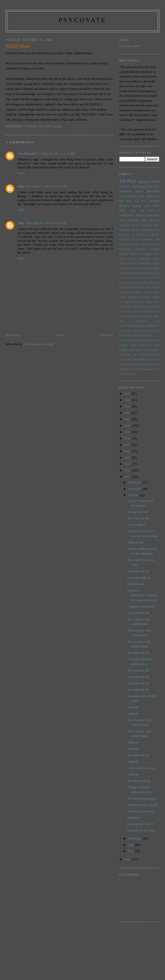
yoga (133, 374)
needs (156, 355)
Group (134, 244)
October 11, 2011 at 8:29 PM (56, 153)
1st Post (128, 181)
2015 (128, 458)
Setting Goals (151, 292)
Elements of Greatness (133, 235)
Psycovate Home (130, 46)
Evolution (124, 239)
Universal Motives (141, 307)
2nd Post (125, 201)
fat (158, 321)
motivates (154, 350)
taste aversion (151, 220)
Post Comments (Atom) (39, 344)
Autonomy (125, 225)
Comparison (148, 230)
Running (155, 283)
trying (127, 374)
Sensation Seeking (130, 292)
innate (133, 345)
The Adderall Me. (139, 518)
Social (123, 297)
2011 (128, 477)
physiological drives (143, 360)
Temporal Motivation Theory (143, 297)
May (131, 851)
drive (157, 316)
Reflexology (143, 283)
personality (133, 220)
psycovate (82, 20)
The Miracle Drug (139, 781)
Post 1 (154, 211)
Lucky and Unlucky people (145, 264)
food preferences (149, 196)
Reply (21, 173)
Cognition (135, 230)
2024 (128, 400)
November (135, 489)
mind (146, 350)
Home (60, 335)
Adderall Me (135, 542)
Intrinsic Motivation (131, 254)
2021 (128, 419)
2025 (128, 394)
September (135, 838)
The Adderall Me (138, 571)
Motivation (153, 191)
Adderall (133, 707)
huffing (123, 345)
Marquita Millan (148, 182)
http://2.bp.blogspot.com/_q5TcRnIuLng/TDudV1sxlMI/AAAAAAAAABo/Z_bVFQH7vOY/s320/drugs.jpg (139, 331)
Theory (149, 302)
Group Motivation (149, 244)
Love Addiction (140, 259)
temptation (125, 369)
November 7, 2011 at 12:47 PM (46, 186)
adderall (138, 312)
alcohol (146, 312)
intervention (146, 345)
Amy (21, 223)
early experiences (133, 321)
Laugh (148, 254)
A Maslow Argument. (141, 811)
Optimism (134, 818)
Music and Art (132, 211)
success (156, 364)
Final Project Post (142, 187)
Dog (157, 230)
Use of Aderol (136, 525)
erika (21, 186)
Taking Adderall (138, 512)
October (134, 495)
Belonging (147, 225)
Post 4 (123, 283)
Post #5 (139, 278)
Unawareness (127, 216)
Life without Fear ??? (141, 824)
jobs (157, 345)
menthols (138, 350)
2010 (128, 859)
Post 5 (131, 283)
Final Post (125, 187)
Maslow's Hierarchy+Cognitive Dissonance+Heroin (143, 595)
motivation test (128, 355)
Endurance (154, 235)
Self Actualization (135, 287)
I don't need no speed (141, 768)
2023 (128, 406)
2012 (128, 470)
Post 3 (156, 278)
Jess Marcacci (27, 153)
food (122, 220)
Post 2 (148, 278)
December (135, 482)
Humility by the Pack (141, 830)
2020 (128, 426)
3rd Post (140, 201)
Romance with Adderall (142, 805)
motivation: (145, 355)
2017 (128, 445)
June (131, 845)
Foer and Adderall (139, 578)
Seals (122, 287)
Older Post (106, 335)
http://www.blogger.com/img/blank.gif (139, 340)
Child (157, 225)
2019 (128, 432)
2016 (128, 451)
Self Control (153, 287)
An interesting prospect (142, 798)
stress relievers (143, 364)
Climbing (124, 230)
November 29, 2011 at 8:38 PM (46, 223)
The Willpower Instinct (132, 302)
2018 (128, 438)
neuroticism (125, 360)
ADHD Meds (136, 584)
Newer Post (13, 335)
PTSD (130, 278)
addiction (141, 216)
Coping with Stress (146, 206)
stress (130, 364)
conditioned (146, 316)
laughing (124, 350)
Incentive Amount (148, 249)
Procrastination (128, 196)
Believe (136, 225)
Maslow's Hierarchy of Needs (136, 268)
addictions (153, 216)
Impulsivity (125, 249)
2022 (128, 413)
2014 (128, 464)
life (131, 350)
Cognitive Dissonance (141, 606)
